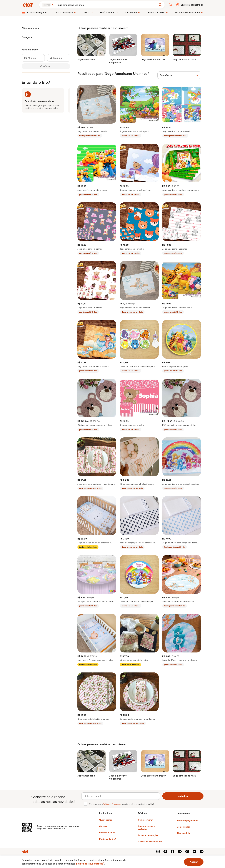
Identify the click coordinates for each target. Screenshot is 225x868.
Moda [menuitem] (88, 12)
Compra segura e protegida (147, 828)
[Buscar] (108, 5)
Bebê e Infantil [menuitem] (109, 12)
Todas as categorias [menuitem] (37, 12)
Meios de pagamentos (188, 820)
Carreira (103, 826)
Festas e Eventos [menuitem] (158, 12)
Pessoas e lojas (107, 833)
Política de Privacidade (112, 804)
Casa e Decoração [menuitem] (65, 12)
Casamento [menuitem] (133, 12)
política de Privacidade (90, 864)
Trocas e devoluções (148, 835)
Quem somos (106, 820)
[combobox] (48, 5)
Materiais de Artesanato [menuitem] (189, 12)
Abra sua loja (183, 833)
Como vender (183, 827)
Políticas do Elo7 (108, 839)
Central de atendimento (150, 842)
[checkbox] (86, 804)
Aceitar (194, 862)
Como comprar (145, 820)
